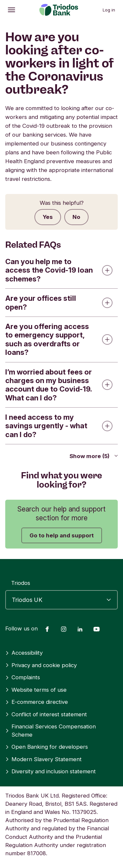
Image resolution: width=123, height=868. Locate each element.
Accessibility (24, 653)
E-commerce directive (37, 702)
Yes (48, 217)
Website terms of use (36, 690)
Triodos (21, 583)
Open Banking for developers (47, 747)
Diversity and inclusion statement (51, 771)
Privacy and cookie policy (41, 665)
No (76, 217)
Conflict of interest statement (46, 714)
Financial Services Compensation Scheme (51, 731)
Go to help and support (62, 535)
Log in (109, 10)
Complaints (23, 677)
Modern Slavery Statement (43, 759)
